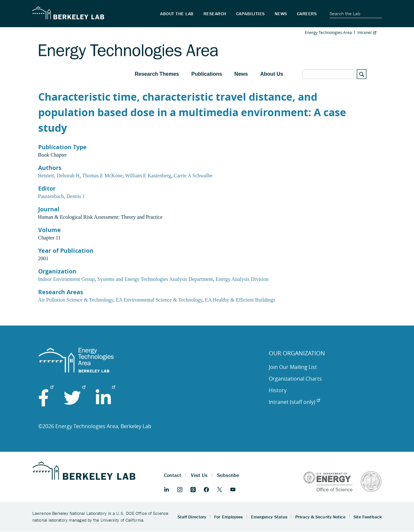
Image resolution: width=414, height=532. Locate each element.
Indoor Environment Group (66, 279)
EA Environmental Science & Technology (159, 300)
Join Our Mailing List (293, 367)
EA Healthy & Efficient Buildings (240, 300)
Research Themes (157, 74)
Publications (207, 74)
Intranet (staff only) (294, 402)
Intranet (367, 32)
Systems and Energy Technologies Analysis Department (155, 279)
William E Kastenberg (148, 176)
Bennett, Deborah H (59, 176)
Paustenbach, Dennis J (61, 196)
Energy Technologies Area (328, 32)
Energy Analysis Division (242, 279)
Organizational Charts (295, 379)
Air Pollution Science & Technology (76, 300)
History (278, 390)
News (241, 74)
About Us (272, 74)
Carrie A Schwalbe (193, 176)
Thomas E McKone (102, 176)
